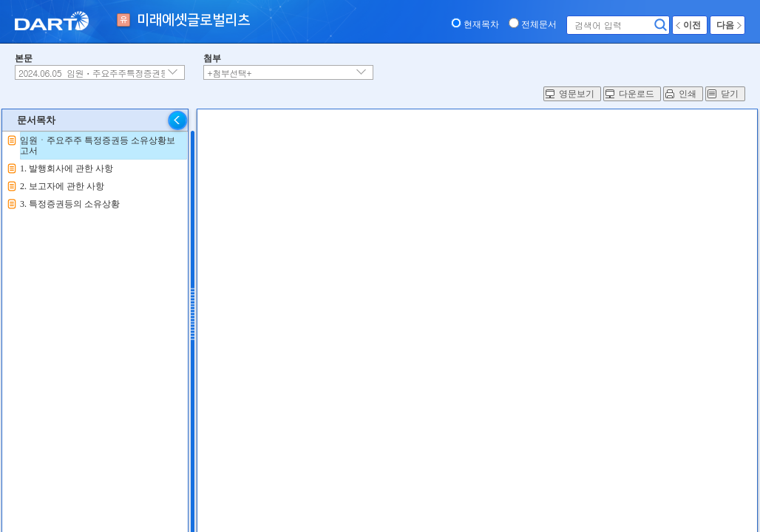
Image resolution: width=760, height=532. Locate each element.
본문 (23, 58)
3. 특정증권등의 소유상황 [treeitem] (70, 204)
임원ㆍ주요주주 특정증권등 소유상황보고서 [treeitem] (98, 146)
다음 (725, 25)
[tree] (95, 172)
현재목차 (481, 24)
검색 (661, 25)
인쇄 (688, 94)
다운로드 (637, 94)
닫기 (730, 94)
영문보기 (577, 94)
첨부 (212, 58)
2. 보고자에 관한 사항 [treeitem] (62, 186)
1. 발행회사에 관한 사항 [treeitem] (67, 168)
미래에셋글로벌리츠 (193, 20)
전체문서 (539, 24)
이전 (692, 25)
